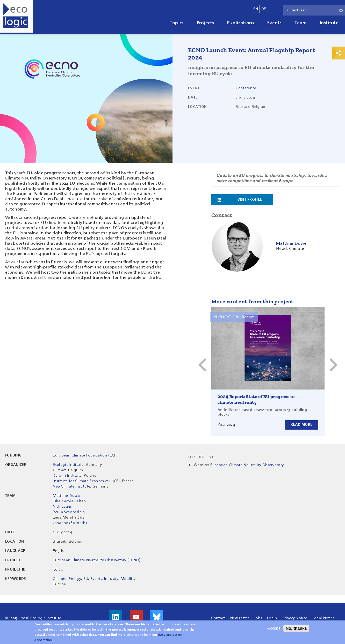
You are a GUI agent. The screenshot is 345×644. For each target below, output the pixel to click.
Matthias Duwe (66, 496)
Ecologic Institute (68, 465)
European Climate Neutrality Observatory (247, 465)
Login (272, 618)
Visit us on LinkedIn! (116, 617)
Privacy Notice (295, 618)
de (264, 9)
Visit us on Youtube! (136, 617)
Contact (218, 618)
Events (274, 23)
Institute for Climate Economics (80, 481)
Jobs (258, 618)
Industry (111, 579)
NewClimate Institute (71, 486)
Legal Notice (324, 618)
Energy (75, 579)
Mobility (128, 579)
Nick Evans (62, 507)
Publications (240, 23)
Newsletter (240, 618)
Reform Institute (67, 476)
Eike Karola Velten (69, 501)
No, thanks (296, 628)
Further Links (202, 457)
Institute (329, 23)
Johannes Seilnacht (70, 523)
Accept (274, 628)
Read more (301, 425)
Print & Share (339, 53)
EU (86, 579)
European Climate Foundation (80, 455)
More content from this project (252, 301)
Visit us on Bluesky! (157, 617)
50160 (58, 570)
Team (301, 23)
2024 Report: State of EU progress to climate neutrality (256, 399)
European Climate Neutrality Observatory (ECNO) (97, 560)
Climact (59, 470)
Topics (177, 23)
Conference (246, 88)
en (256, 9)
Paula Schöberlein (69, 512)
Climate (60, 579)
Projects (205, 23)
